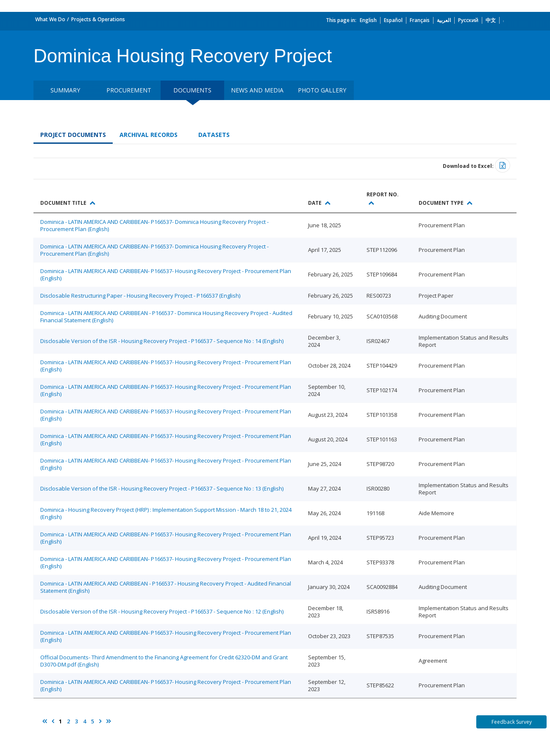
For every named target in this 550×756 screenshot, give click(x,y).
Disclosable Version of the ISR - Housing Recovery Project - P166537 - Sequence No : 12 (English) (162, 611)
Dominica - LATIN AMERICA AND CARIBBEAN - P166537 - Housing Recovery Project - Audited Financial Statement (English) (166, 587)
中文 (491, 20)
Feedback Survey (512, 722)
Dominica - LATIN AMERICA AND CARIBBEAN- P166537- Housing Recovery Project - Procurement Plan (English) (166, 275)
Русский (468, 20)
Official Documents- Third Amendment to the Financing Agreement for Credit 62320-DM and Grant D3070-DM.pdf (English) (164, 661)
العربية (444, 20)
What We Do (50, 19)
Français (420, 20)
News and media (257, 90)
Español (393, 20)
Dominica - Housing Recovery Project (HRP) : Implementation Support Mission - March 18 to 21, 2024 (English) (166, 513)
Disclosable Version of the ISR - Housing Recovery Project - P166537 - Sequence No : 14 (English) (162, 341)
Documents (192, 90)
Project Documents (73, 135)
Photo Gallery (322, 90)
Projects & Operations (98, 19)
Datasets (214, 135)
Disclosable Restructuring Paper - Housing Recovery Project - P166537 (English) (140, 296)
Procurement (129, 90)
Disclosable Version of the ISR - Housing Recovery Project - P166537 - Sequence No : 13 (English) (162, 488)
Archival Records (149, 135)
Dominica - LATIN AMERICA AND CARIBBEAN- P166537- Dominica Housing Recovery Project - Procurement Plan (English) (154, 225)
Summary (65, 90)
